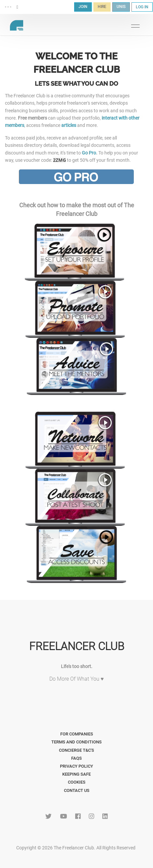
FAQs (76, 758)
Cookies (77, 782)
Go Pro (89, 153)
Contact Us (77, 790)
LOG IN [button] (142, 7)
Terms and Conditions (76, 742)
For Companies (77, 734)
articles (69, 125)
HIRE (102, 7)
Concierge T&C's (76, 750)
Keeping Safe (76, 774)
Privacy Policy (76, 766)
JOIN (83, 7)
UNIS (121, 7)
